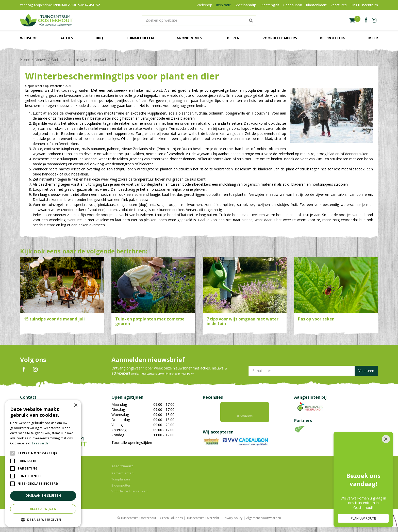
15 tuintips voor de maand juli (54, 319)
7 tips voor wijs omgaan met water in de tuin (243, 321)
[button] (43, 519)
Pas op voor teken (316, 319)
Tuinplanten (121, 479)
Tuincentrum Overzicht (203, 518)
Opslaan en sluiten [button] (43, 496)
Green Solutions (171, 518)
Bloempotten (121, 485)
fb (366, 20)
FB (24, 369)
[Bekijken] (355, 20)
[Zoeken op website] (199, 20)
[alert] (43, 463)
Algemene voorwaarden (264, 518)
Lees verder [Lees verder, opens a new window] (41, 443)
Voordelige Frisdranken (129, 491)
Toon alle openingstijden (132, 442)
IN (35, 369)
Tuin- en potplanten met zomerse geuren (150, 321)
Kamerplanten (122, 473)
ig (374, 20)
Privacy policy (233, 518)
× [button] (76, 405)
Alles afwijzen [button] (43, 509)
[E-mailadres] (313, 371)
